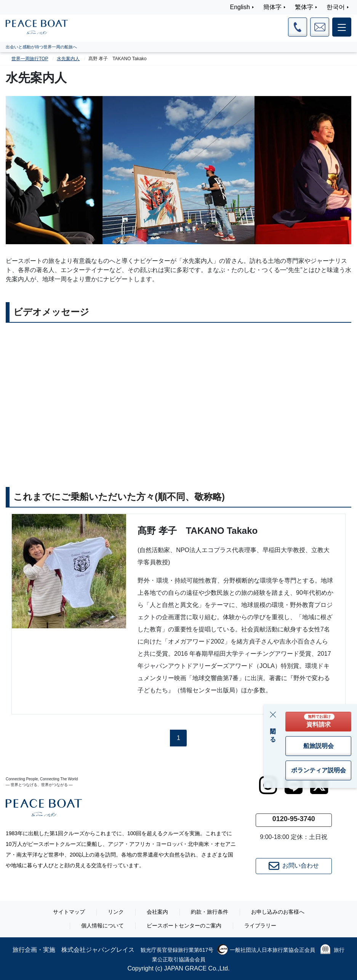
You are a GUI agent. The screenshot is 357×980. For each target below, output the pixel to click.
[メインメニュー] (342, 27)
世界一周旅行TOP (30, 59)
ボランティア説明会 (319, 770)
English (240, 7)
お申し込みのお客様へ (278, 912)
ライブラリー (260, 926)
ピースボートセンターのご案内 (184, 926)
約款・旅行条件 (210, 912)
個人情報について (102, 926)
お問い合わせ (294, 866)
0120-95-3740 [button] (294, 819)
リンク (116, 912)
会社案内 (157, 912)
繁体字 (304, 7)
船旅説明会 (319, 746)
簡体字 (272, 7)
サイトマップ (69, 912)
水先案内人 (68, 59)
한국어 (336, 7)
